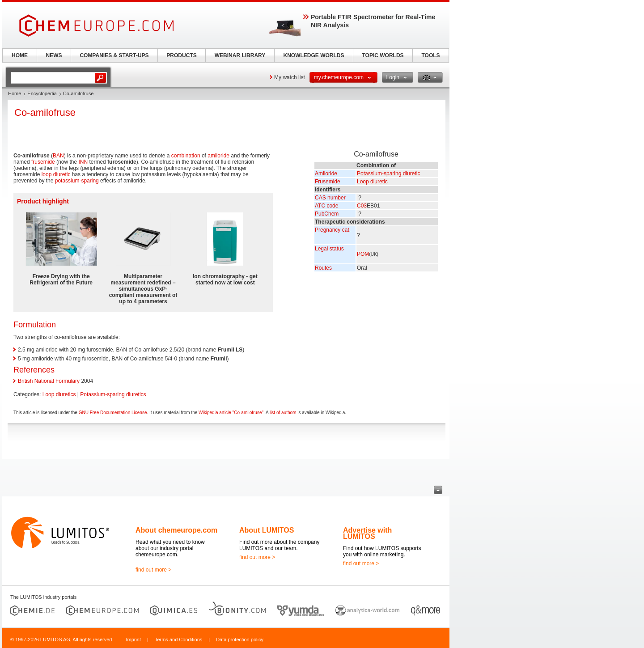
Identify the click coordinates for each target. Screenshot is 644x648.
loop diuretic (56, 174)
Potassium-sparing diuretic (388, 174)
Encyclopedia (42, 93)
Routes (323, 268)
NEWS (54, 55)
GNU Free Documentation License (113, 413)
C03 (362, 206)
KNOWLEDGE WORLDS (314, 55)
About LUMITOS (267, 530)
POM (363, 254)
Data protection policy (240, 640)
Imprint (133, 640)
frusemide (43, 162)
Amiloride (326, 174)
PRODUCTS (181, 55)
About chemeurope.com (176, 530)
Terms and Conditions (178, 640)
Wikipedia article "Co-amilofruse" (231, 413)
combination (186, 156)
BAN (58, 156)
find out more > (153, 570)
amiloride (218, 156)
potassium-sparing (77, 181)
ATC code (326, 206)
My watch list (290, 77)
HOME (20, 55)
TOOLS (430, 55)
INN (83, 162)
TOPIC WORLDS (383, 55)
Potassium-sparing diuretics (113, 394)
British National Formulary (49, 381)
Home (15, 93)
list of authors (283, 413)
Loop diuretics (59, 394)
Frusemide (328, 182)
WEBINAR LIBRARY (240, 55)
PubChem (327, 214)
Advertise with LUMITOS (367, 533)
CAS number (330, 198)
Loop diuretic (372, 182)
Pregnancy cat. (333, 230)
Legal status (329, 249)
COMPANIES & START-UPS (114, 55)
